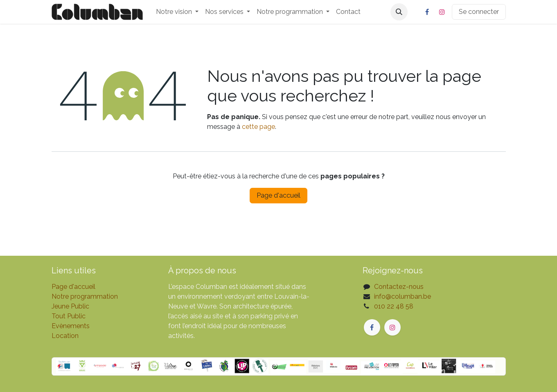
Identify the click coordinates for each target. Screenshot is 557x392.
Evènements (71, 326)
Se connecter (479, 12)
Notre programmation (85, 296)
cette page (258, 127)
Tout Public (69, 316)
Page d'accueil (278, 195)
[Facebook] (427, 12)
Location (65, 336)
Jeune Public (70, 306)
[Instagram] (442, 12)
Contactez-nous (399, 287)
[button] (399, 12)
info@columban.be (403, 296)
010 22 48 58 (394, 306)
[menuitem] (177, 12)
